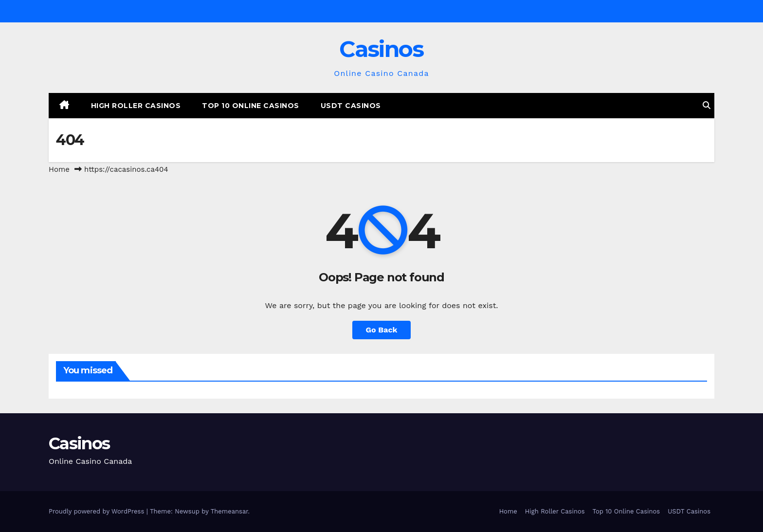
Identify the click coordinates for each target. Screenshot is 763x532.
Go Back (382, 330)
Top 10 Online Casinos (251, 106)
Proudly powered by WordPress (98, 511)
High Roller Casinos (136, 106)
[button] (707, 105)
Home (59, 169)
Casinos (381, 49)
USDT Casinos (351, 106)
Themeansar (229, 511)
